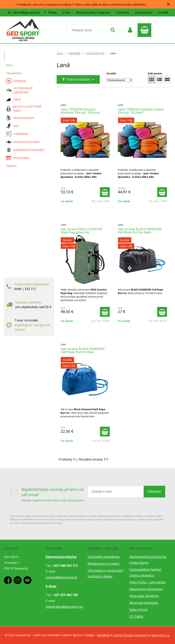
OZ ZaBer (136, 616)
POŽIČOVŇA (17, 158)
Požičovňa (122, 12)
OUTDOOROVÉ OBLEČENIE (19, 90)
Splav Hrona (138, 610)
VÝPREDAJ (16, 81)
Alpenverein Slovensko (146, 589)
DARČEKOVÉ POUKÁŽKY (25, 150)
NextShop (103, 635)
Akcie (9, 65)
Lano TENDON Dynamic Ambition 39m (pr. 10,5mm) (80, 111)
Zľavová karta (144, 12)
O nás (66, 12)
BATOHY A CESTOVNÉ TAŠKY (24, 109)
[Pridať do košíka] (105, 192)
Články (53, 12)
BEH (12, 126)
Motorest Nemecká (144, 603)
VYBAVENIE (17, 134)
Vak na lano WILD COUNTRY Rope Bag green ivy (82, 231)
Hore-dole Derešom (144, 596)
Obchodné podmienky (104, 557)
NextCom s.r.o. (161, 635)
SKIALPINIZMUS (20, 118)
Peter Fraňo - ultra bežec (148, 582)
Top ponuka (14, 73)
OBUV (13, 99)
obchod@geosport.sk (26, 12)
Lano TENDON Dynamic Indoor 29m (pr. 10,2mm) (141, 111)
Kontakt (163, 12)
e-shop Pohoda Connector (130, 635)
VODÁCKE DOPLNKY (23, 142)
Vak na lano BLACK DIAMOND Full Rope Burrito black (140, 231)
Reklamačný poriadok (103, 564)
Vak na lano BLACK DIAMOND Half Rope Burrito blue (83, 350)
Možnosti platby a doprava (93, 12)
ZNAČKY (11, 166)
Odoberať (154, 492)
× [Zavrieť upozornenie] (168, 4)
